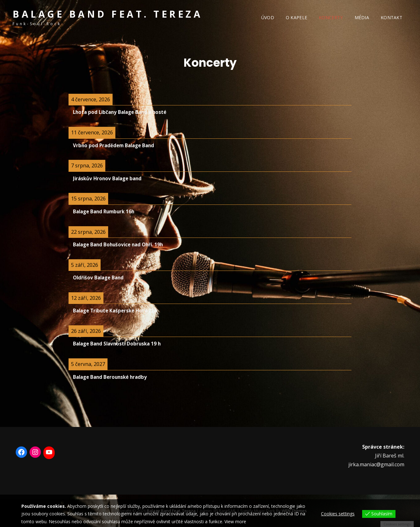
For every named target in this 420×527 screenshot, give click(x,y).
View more (235, 521)
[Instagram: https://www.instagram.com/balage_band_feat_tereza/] (35, 452)
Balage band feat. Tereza (108, 14)
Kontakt (392, 17)
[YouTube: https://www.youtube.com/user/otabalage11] (49, 452)
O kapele (296, 17)
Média (362, 17)
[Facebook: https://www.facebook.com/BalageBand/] (21, 452)
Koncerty (331, 17)
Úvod (268, 17)
